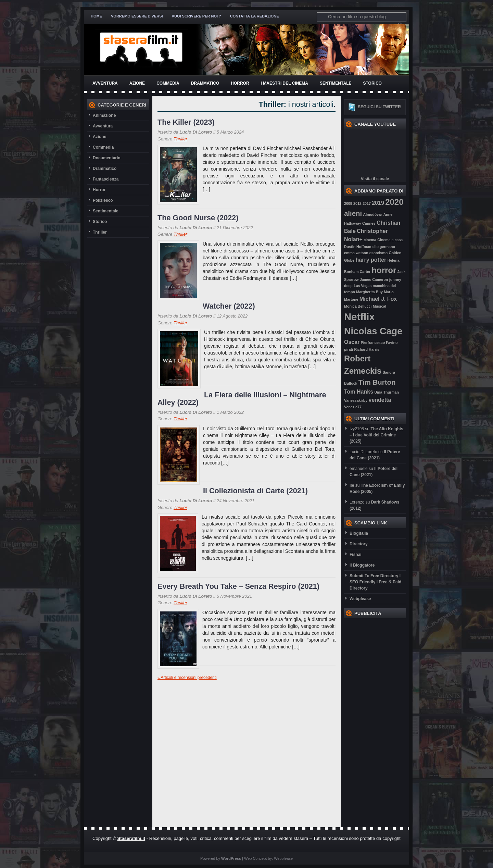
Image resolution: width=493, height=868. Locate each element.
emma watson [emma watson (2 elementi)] (356, 253)
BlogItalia (359, 533)
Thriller (100, 232)
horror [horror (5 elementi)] (384, 270)
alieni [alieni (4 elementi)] (353, 213)
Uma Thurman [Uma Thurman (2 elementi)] (387, 392)
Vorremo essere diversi (137, 16)
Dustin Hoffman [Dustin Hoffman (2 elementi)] (358, 247)
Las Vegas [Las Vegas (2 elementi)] (363, 286)
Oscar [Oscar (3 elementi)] (352, 342)
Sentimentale (336, 83)
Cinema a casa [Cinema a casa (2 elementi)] (390, 240)
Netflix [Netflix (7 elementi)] (359, 317)
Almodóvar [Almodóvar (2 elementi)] (373, 214)
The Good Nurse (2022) (198, 218)
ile (352, 485)
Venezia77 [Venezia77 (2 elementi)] (353, 407)
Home (96, 16)
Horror (240, 83)
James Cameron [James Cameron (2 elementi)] (374, 280)
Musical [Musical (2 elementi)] (380, 306)
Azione (137, 83)
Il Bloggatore (362, 565)
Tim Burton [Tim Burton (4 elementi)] (377, 382)
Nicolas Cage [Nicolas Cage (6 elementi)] (373, 331)
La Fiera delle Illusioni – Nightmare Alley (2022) (242, 399)
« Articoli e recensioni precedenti (187, 678)
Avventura (105, 83)
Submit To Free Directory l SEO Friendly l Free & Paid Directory (375, 582)
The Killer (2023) (186, 122)
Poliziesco (103, 200)
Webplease (360, 599)
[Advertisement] (371, 721)
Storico (372, 83)
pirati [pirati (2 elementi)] (349, 349)
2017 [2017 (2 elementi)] (367, 203)
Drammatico (205, 83)
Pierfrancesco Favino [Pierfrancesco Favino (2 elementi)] (379, 343)
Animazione (104, 115)
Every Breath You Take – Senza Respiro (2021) (238, 586)
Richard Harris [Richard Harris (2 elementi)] (366, 349)
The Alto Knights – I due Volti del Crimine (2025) (376, 435)
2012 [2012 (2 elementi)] (357, 203)
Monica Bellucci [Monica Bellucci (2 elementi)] (358, 306)
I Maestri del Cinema (285, 83)
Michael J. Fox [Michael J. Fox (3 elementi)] (378, 299)
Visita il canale (375, 179)
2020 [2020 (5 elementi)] (394, 202)
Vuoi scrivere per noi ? (197, 16)
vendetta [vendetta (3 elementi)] (380, 400)
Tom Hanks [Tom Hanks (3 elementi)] (359, 392)
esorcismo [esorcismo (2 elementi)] (378, 253)
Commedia (168, 83)
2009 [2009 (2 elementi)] (348, 203)
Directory (359, 544)
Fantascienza (106, 179)
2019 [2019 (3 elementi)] (378, 203)
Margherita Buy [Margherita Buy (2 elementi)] (369, 292)
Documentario (107, 158)
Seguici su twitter (379, 107)
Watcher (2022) (229, 306)
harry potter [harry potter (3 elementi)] (371, 260)
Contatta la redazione (255, 16)
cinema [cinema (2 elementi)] (370, 240)
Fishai (356, 555)
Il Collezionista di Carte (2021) (255, 491)
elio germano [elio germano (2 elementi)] (384, 247)
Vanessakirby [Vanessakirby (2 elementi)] (356, 400)
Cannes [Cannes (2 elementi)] (369, 223)
